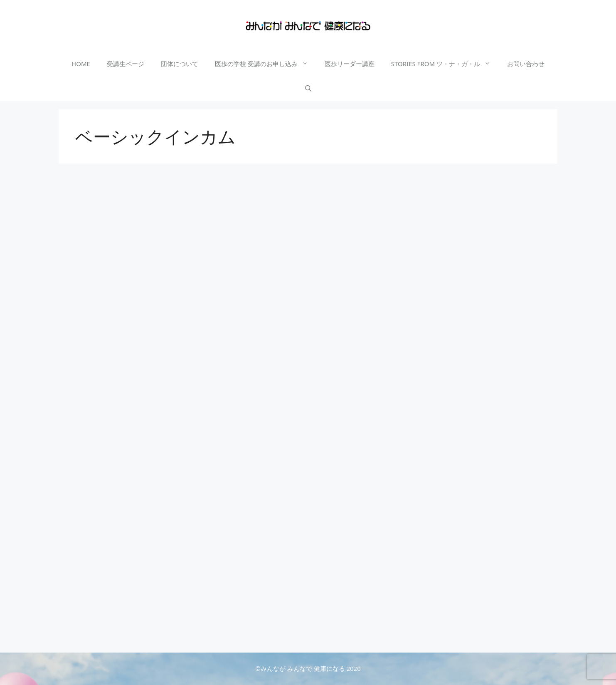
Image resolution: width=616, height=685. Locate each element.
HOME (81, 64)
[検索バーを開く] (308, 89)
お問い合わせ (526, 64)
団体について (180, 64)
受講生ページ (126, 64)
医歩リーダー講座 (350, 64)
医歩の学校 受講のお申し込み (266, 64)
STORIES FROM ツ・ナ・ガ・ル (445, 64)
